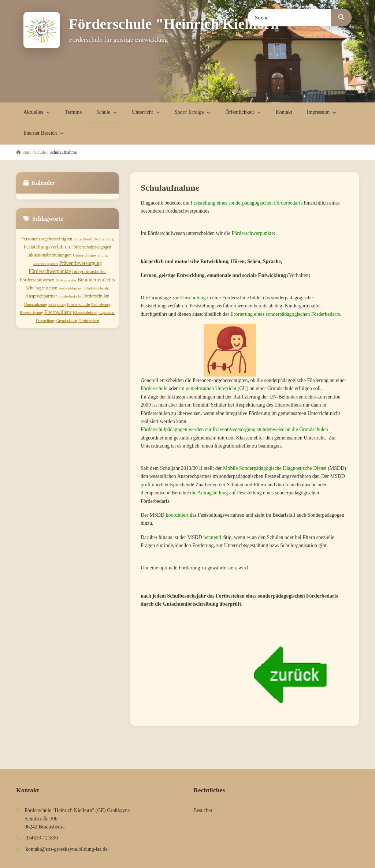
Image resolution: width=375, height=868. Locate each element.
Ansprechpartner (41, 296)
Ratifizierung (101, 305)
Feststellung (45, 321)
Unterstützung (36, 304)
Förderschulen (96, 296)
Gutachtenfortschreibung (94, 239)
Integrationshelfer (89, 271)
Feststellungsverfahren (47, 247)
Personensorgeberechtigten (47, 239)
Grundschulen (67, 321)
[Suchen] (341, 18)
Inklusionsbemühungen (49, 255)
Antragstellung (57, 305)
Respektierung (31, 313)
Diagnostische (107, 313)
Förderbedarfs (70, 296)
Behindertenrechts (96, 280)
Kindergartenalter (66, 280)
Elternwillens (58, 312)
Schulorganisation (41, 288)
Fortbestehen (89, 321)
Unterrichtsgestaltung (90, 255)
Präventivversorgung (81, 263)
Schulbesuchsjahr (96, 288)
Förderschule (79, 304)
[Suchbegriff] (289, 18)
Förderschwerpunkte (50, 271)
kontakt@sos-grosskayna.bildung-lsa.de (67, 849)
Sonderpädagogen (70, 288)
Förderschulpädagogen (91, 247)
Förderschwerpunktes (46, 264)
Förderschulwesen (37, 280)
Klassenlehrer (85, 313)
